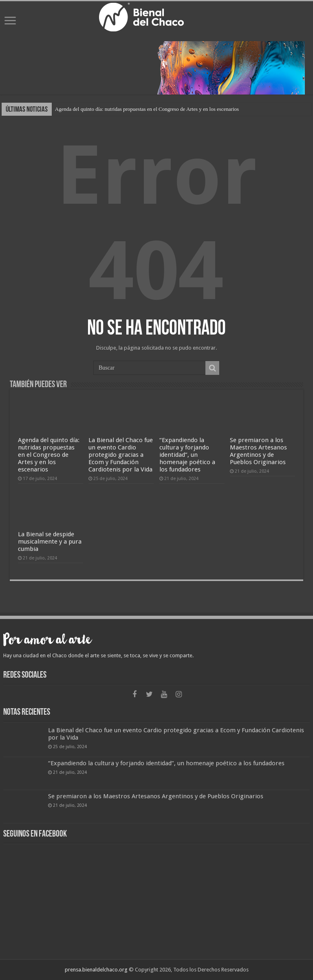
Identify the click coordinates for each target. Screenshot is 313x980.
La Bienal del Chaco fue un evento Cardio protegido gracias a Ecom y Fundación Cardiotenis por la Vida (121, 455)
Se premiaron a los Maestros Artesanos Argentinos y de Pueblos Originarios (258, 451)
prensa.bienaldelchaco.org (96, 970)
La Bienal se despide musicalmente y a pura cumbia (50, 542)
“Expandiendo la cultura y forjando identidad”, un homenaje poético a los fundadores (187, 455)
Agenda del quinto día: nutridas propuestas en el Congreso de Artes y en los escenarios (147, 109)
